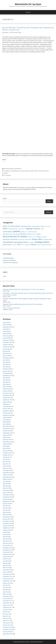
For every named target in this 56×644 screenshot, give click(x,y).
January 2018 (7, 451)
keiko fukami (34, 171)
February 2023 (7, 369)
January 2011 (7, 625)
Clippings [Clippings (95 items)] (29, 228)
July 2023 (6, 360)
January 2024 (7, 356)
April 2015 (6, 512)
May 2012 (6, 590)
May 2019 (6, 437)
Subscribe (49, 212)
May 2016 (6, 484)
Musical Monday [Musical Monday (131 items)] (10, 236)
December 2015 (8, 495)
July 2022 (6, 378)
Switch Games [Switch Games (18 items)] (7, 245)
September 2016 (8, 477)
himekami (5, 173)
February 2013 (7, 570)
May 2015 (6, 510)
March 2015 (6, 515)
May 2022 (6, 382)
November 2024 (8, 342)
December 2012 (8, 574)
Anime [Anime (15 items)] (42, 226)
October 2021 (7, 398)
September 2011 (8, 607)
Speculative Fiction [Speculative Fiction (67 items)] (21, 242)
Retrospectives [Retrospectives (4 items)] (28, 240)
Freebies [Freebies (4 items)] (43, 229)
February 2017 (7, 470)
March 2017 (6, 468)
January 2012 (7, 598)
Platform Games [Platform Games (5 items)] (32, 237)
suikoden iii (7, 171)
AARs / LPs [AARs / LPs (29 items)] (6, 226)
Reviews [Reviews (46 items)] (35, 239)
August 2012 (7, 583)
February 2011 (7, 623)
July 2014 (6, 532)
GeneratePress (39, 642)
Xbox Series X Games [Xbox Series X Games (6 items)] (47, 245)
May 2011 (6, 616)
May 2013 (6, 563)
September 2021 (8, 400)
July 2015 (6, 506)
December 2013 (8, 548)
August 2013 (7, 557)
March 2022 (6, 387)
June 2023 (6, 362)
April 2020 (6, 424)
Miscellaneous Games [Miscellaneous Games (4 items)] (31, 234)
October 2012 (7, 579)
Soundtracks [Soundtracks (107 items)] (8, 242)
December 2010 (8, 627)
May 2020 (6, 422)
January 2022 (7, 391)
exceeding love (15, 171)
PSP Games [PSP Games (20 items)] (14, 239)
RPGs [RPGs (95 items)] (40, 239)
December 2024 (8, 340)
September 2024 (8, 347)
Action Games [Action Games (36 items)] (15, 226)
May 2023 (6, 364)
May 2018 (6, 448)
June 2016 (6, 481)
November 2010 (8, 629)
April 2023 (6, 367)
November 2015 (8, 497)
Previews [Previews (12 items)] (38, 237)
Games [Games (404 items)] (17, 231)
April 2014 (6, 539)
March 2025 (6, 334)
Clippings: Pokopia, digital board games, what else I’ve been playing (23, 304)
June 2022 (6, 380)
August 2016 (7, 479)
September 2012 (8, 581)
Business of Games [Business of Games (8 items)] (13, 229)
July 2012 (6, 585)
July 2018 (6, 446)
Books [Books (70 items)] (5, 229)
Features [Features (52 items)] (37, 229)
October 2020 (7, 413)
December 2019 (8, 426)
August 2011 (7, 610)
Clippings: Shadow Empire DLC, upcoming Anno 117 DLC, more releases (24, 289)
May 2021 (6, 404)
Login (5, 276)
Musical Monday (9, 169)
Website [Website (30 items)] (34, 245)
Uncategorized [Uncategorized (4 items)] (27, 245)
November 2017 (8, 453)
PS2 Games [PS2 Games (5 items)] (44, 237)
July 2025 (6, 329)
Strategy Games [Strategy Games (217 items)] (42, 242)
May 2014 (6, 537)
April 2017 (6, 466)
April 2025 (6, 331)
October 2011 (7, 605)
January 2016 (7, 493)
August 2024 (7, 349)
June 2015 (6, 508)
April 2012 (6, 592)
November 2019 (8, 429)
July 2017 (6, 459)
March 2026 (6, 325)
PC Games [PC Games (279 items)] (22, 236)
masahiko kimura (44, 171)
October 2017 (7, 455)
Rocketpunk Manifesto (9, 260)
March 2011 (6, 621)
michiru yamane (25, 171)
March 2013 (6, 568)
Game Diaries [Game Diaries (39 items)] (8, 232)
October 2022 (7, 373)
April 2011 (6, 618)
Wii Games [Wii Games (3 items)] (39, 245)
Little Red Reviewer (8, 258)
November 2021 (8, 395)
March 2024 (6, 353)
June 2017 (6, 462)
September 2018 (8, 442)
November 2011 (8, 603)
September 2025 (8, 327)
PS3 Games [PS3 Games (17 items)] (6, 239)
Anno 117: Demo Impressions (11, 308)
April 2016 (6, 486)
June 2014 (6, 534)
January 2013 (7, 572)
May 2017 (6, 464)
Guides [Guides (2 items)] (27, 232)
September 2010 (8, 634)
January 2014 (7, 545)
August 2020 (7, 417)
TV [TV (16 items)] (22, 245)
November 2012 (8, 576)
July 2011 (6, 612)
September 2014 (8, 528)
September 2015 (8, 501)
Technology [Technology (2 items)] (14, 245)
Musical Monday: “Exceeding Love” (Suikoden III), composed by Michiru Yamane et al (28, 29)
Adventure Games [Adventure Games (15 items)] (26, 226)
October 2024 (7, 345)
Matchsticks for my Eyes (28, 4)
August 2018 (7, 444)
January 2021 (7, 409)
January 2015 (7, 519)
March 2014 (6, 541)
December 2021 (8, 393)
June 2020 (6, 420)
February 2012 (7, 596)
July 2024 (6, 351)
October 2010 (7, 632)
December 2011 (8, 601)
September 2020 (8, 415)
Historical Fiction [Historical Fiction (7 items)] (32, 232)
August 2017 (7, 457)
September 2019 (8, 433)
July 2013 (6, 559)
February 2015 (7, 517)
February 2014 (7, 543)
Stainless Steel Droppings (10, 262)
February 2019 (7, 440)
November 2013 (8, 550)
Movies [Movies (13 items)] (39, 234)
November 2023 (8, 358)
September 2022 (8, 376)
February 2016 (7, 490)
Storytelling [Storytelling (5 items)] (31, 242)
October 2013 (7, 552)
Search (5, 198)
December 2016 (8, 473)
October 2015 (7, 499)
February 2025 (7, 336)
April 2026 (6, 323)
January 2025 (7, 338)
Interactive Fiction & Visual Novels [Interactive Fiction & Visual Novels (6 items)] (11, 234)
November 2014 (8, 523)
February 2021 (7, 406)
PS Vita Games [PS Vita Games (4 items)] (21, 240)
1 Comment (7, 175)
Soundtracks (18, 169)
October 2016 (7, 475)
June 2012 (6, 587)
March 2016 (6, 488)
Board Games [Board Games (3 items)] (48, 226)
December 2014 (8, 521)
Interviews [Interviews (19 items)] (23, 234)
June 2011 (6, 614)
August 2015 (7, 504)
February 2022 (7, 389)
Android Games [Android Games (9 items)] (36, 226)
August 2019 (7, 435)
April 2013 (6, 565)
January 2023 (7, 371)
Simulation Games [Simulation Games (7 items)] (48, 239)
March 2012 (6, 594)
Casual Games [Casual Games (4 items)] (22, 229)
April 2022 (6, 384)
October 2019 (7, 431)
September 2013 (8, 554)
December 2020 (8, 411)
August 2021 (7, 402)
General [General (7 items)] (23, 232)
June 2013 (6, 561)
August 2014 (7, 530)
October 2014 (7, 526)
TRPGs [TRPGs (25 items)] (19, 245)
